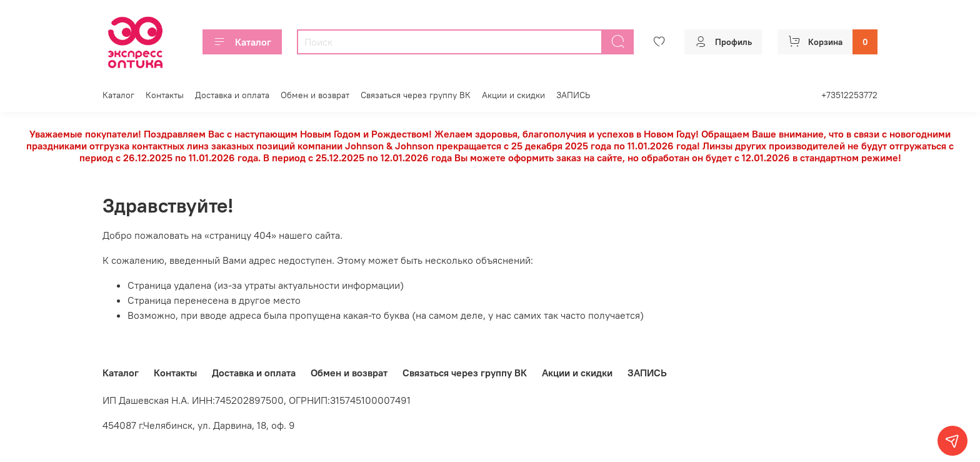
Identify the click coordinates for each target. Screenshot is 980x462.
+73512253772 (849, 95)
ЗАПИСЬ (573, 95)
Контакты (165, 95)
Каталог (242, 42)
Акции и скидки (513, 95)
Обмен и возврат (315, 95)
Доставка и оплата (232, 95)
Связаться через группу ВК (416, 95)
